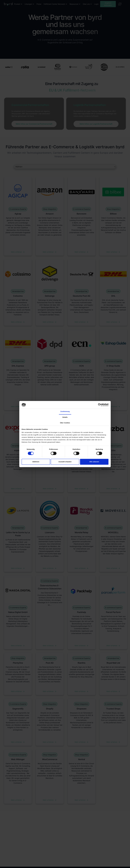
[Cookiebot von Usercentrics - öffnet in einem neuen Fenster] (100, 405)
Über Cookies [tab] (65, 423)
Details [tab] (65, 417)
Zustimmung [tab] (65, 412)
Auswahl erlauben (65, 462)
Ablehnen (36, 462)
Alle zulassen (94, 462)
